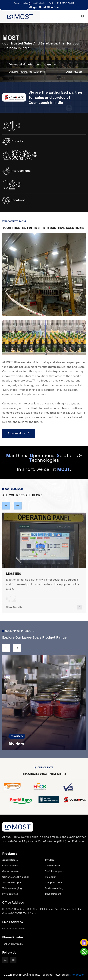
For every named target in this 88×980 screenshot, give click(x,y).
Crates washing (54, 888)
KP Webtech (77, 975)
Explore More (19, 433)
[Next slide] (6, 506)
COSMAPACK (17, 736)
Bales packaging (12, 888)
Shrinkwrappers (54, 871)
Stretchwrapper (12, 883)
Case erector (53, 866)
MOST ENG (14, 574)
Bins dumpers (53, 894)
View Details (14, 607)
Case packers (10, 866)
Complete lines (54, 883)
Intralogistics (10, 894)
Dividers (16, 744)
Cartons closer (11, 871)
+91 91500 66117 (65, 3)
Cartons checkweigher (16, 877)
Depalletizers (10, 860)
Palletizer (51, 877)
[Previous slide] (18, 506)
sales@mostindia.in (34, 3)
